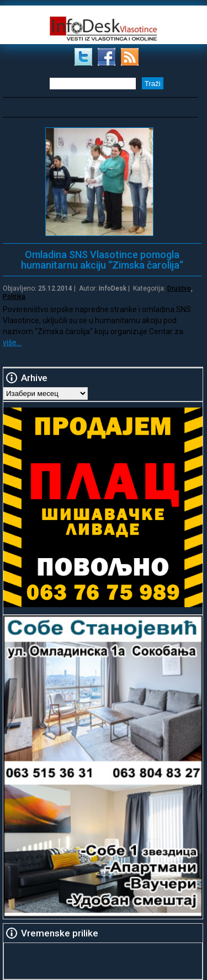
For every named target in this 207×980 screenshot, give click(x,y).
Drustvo (179, 288)
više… (12, 342)
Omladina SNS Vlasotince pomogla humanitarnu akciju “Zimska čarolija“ (102, 260)
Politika (14, 297)
